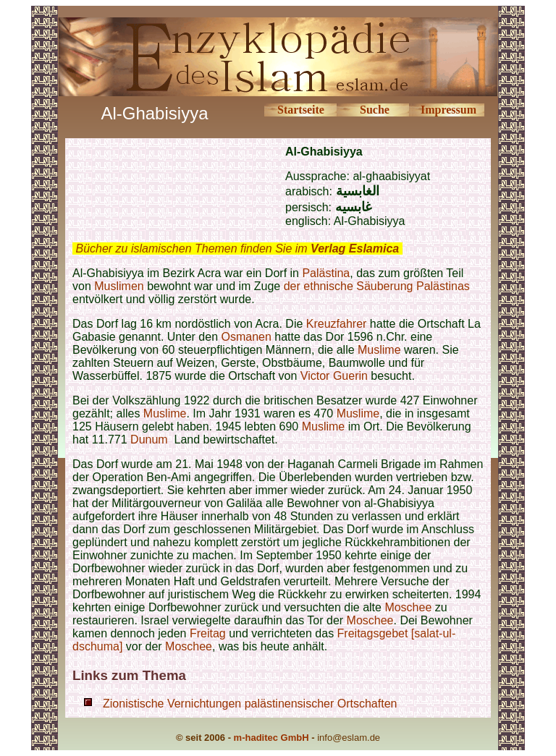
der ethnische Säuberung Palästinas (377, 286)
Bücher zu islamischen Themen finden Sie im (237, 249)
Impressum (448, 110)
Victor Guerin (334, 376)
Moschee (408, 607)
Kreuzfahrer (337, 324)
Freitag (209, 633)
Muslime (379, 350)
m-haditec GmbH (271, 738)
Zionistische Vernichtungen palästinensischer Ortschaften (250, 704)
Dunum (149, 439)
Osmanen (246, 337)
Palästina (326, 273)
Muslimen (119, 286)
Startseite (301, 110)
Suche (375, 110)
